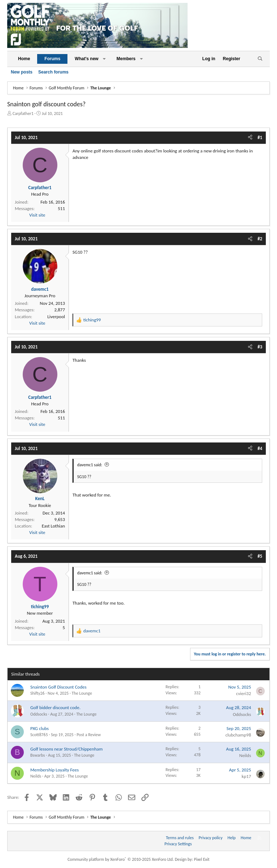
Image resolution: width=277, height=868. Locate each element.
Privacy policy (211, 838)
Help (232, 838)
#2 (260, 239)
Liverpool (56, 317)
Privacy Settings (178, 844)
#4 (260, 448)
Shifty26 (38, 693)
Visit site (37, 215)
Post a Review (89, 735)
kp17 (246, 776)
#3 (260, 347)
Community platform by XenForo (121, 859)
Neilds (245, 755)
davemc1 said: (90, 465)
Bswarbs (38, 755)
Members (126, 59)
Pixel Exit (202, 859)
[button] (104, 59)
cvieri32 (243, 693)
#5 (260, 556)
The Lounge (82, 693)
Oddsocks (39, 714)
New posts (22, 72)
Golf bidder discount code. (55, 707)
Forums (52, 59)
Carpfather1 (23, 113)
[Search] (260, 59)
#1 (260, 137)
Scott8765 (39, 735)
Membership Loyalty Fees (54, 770)
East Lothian (53, 526)
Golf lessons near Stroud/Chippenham (67, 749)
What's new (87, 59)
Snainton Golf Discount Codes (58, 687)
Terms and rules (180, 838)
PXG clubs (39, 728)
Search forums (53, 72)
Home (24, 59)
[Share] (250, 138)
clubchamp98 (238, 735)
